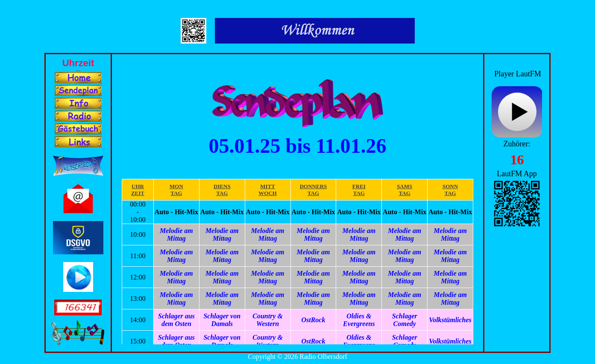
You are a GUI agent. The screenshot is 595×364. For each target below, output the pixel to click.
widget (517, 113)
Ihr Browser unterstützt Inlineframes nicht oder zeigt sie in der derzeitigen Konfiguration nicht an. (78, 63)
